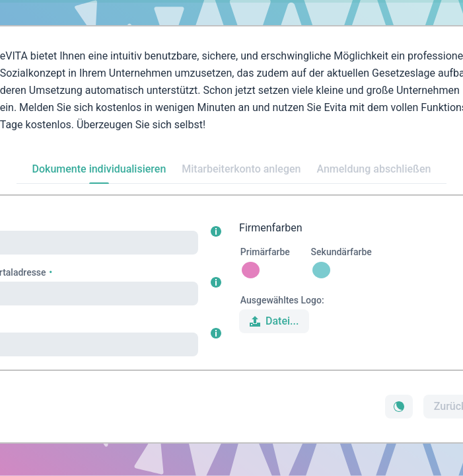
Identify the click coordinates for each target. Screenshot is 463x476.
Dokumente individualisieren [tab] (99, 169)
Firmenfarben (271, 228)
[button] (216, 232)
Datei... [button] (273, 321)
